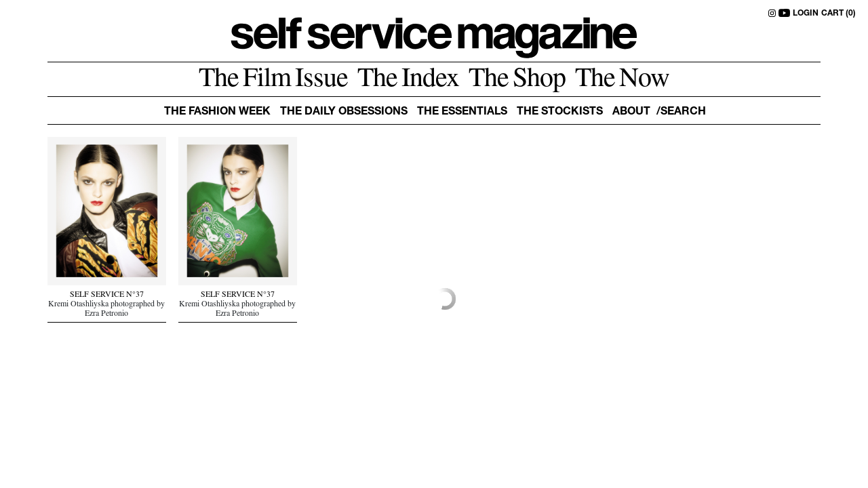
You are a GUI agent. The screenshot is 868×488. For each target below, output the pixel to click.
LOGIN (806, 14)
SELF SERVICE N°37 (107, 296)
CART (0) (839, 14)
